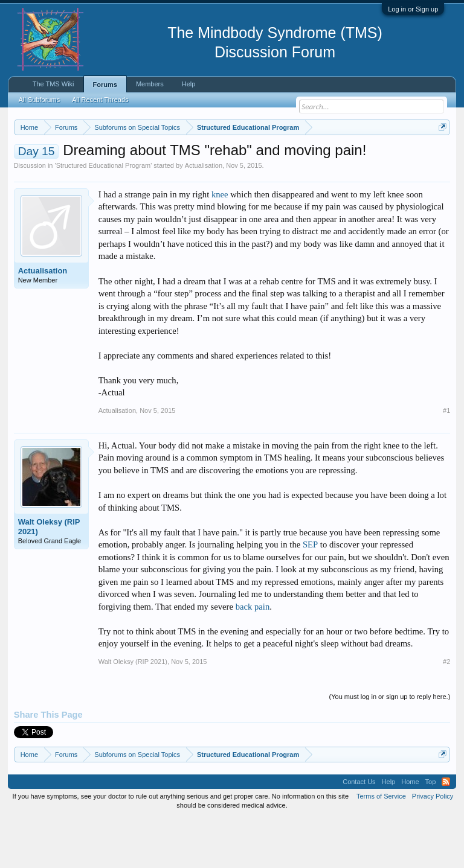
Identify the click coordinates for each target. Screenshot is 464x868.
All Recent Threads (100, 100)
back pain (253, 656)
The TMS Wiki (53, 84)
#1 (446, 460)
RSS (446, 832)
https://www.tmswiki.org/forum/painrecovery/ (187, 170)
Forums (105, 85)
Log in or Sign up (413, 9)
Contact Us (359, 832)
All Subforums (39, 100)
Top (431, 832)
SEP (310, 595)
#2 (446, 711)
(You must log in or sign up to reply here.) (390, 746)
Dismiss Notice (440, 155)
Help (189, 84)
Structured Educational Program (104, 215)
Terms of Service (381, 846)
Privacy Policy (433, 846)
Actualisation (204, 215)
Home (410, 832)
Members (150, 84)
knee (220, 244)
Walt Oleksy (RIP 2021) (49, 576)
